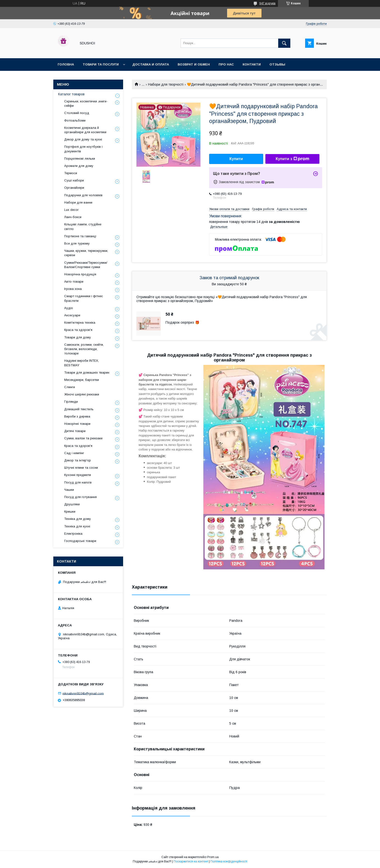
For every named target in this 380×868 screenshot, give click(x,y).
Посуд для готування (80, 497)
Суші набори (74, 180)
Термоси (71, 173)
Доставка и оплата (151, 64)
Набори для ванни (78, 202)
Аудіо (69, 308)
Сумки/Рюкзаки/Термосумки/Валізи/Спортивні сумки (86, 265)
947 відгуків (267, 3)
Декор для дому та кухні (83, 139)
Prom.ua (213, 857)
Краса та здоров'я (78, 330)
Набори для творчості (166, 84)
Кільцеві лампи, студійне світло (83, 226)
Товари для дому (78, 337)
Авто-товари (74, 282)
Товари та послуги (101, 64)
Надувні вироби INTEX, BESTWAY (82, 363)
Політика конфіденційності (229, 861)
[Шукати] (284, 43)
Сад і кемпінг (74, 453)
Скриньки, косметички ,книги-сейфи (86, 103)
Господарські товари (80, 541)
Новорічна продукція (80, 274)
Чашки (69, 490)
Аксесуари (72, 315)
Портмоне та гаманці (80, 236)
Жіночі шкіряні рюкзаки (82, 394)
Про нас (226, 64)
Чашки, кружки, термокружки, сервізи (86, 253)
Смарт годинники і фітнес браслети (84, 298)
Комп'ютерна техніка (80, 323)
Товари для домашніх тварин (87, 373)
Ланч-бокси (73, 217)
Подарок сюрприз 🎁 (182, 322)
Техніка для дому (78, 519)
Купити (236, 159)
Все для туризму (77, 243)
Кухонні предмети (78, 475)
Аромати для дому (79, 166)
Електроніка (73, 534)
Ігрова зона (73, 289)
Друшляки (72, 504)
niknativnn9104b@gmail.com (83, 693)
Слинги (70, 387)
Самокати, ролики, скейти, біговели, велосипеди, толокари (84, 349)
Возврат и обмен (194, 64)
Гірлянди (71, 402)
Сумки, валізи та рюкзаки (83, 438)
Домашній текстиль (79, 409)
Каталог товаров (71, 94)
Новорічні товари (77, 424)
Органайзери (74, 188)
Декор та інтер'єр (78, 460)
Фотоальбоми (75, 120)
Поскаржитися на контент (191, 861)
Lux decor (71, 210)
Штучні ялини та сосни (81, 468)
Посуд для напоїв (78, 482)
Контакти (252, 64)
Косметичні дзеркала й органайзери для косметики (85, 130)
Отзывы (277, 64)
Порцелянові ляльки (80, 159)
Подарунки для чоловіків (83, 195)
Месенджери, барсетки (82, 380)
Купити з (292, 159)
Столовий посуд (77, 113)
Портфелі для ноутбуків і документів (83, 149)
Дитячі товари (75, 431)
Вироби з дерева (77, 416)
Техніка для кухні (77, 526)
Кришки (70, 512)
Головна (66, 64)
